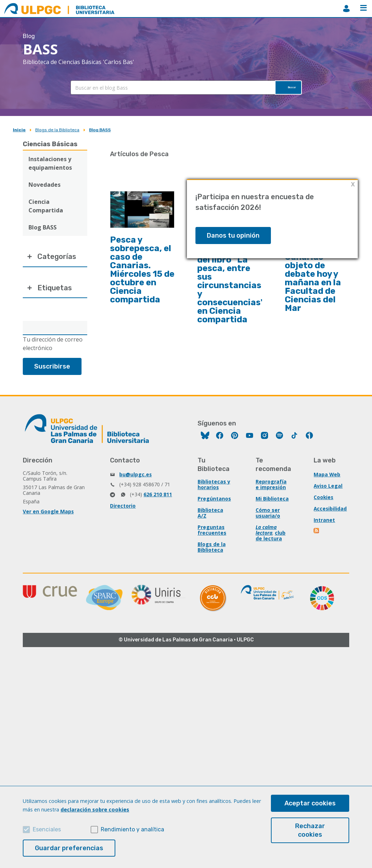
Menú (363, 8)
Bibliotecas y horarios (214, 492)
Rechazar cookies (310, 830)
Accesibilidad (331, 516)
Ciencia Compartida (46, 206)
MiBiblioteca (346, 9)
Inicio (19, 130)
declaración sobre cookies (95, 809)
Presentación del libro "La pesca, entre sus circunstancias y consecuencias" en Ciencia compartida (231, 285)
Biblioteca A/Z (210, 520)
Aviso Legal (328, 493)
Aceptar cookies (310, 803)
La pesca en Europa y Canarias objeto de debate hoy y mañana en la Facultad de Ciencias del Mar (313, 274)
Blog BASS (100, 130)
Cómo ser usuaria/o (268, 520)
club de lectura (271, 543)
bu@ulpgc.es (136, 482)
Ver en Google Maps (48, 519)
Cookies (324, 505)
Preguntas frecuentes (212, 537)
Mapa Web (327, 482)
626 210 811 (158, 502)
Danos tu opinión (233, 235)
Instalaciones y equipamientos (50, 163)
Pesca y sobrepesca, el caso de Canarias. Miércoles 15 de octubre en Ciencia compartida (142, 270)
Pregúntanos (214, 506)
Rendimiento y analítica (132, 829)
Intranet (324, 527)
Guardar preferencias (69, 848)
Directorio (123, 513)
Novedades (44, 185)
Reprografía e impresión (271, 492)
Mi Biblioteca (272, 506)
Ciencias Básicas (50, 144)
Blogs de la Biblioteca (57, 130)
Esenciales (47, 829)
